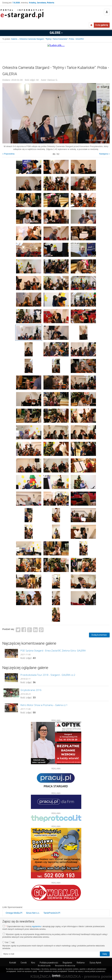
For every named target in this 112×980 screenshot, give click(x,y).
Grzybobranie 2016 (31, 690)
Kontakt (13, 963)
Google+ (30, 630)
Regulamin (67, 963)
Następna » (105, 154)
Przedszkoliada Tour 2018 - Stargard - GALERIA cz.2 (48, 675)
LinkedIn (36, 630)
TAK (5, 942)
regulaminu (36, 926)
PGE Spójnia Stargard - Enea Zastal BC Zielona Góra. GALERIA (53, 650)
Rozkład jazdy (44, 966)
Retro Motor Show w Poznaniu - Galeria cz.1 (44, 705)
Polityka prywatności (49, 963)
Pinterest (41, 630)
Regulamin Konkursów (65, 966)
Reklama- (81, 963)
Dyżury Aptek (95, 963)
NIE (12, 942)
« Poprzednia (8, 154)
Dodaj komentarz (99, 635)
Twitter (18, 630)
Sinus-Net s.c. (33, 913)
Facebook (24, 630)
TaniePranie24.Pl (52, 913)
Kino (33, 963)
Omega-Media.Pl (14, 913)
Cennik (24, 963)
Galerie (56, 33)
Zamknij (56, 975)
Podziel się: (8, 629)
